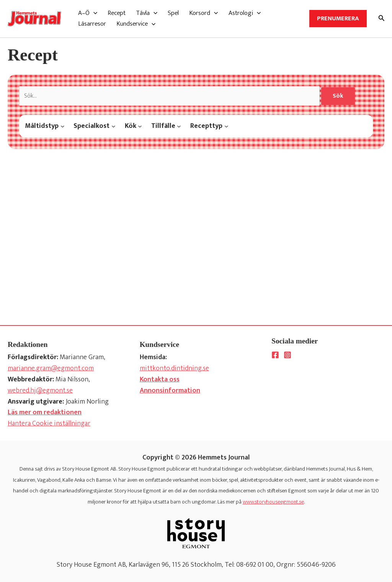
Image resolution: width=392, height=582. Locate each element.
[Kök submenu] (140, 126)
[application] (93, 13)
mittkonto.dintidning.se (174, 368)
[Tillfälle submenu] (179, 126)
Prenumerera (338, 18)
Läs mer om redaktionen (45, 412)
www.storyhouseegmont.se (273, 502)
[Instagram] (287, 355)
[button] (87, 13)
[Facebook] (275, 355)
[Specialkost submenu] (114, 126)
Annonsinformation (170, 391)
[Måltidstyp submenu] (63, 126)
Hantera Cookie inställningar (49, 424)
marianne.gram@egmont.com (51, 368)
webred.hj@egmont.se (40, 391)
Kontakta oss (160, 379)
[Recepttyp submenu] (226, 126)
